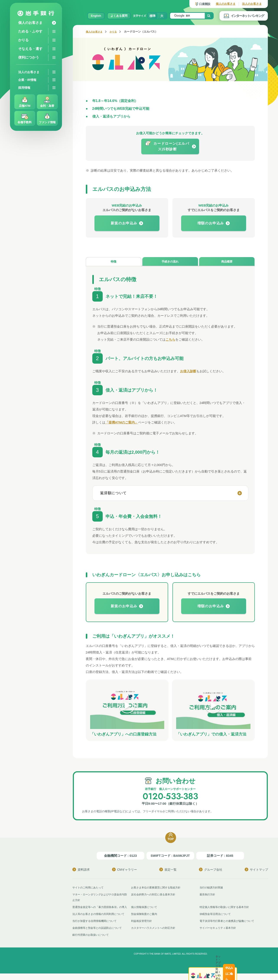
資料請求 (81, 871)
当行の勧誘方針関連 (212, 888)
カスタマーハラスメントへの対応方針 (155, 934)
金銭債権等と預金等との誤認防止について (99, 934)
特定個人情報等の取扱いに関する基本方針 (226, 908)
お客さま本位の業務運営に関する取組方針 (158, 888)
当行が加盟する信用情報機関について (96, 927)
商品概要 (227, 262)
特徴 (114, 262)
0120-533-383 (170, 797)
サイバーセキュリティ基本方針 (219, 934)
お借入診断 (188, 372)
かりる (117, 32)
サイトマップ (256, 871)
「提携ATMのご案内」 (122, 423)
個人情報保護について (145, 908)
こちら (170, 341)
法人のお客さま (252, 4)
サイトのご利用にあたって (89, 888)
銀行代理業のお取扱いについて (92, 941)
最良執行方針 (208, 895)
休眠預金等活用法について (216, 920)
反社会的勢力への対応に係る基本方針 (155, 895)
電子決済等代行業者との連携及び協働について (229, 927)
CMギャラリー (125, 871)
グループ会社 (211, 871)
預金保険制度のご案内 (145, 920)
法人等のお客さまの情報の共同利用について (101, 920)
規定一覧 (168, 871)
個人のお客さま (226, 4)
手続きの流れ (170, 262)
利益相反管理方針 (142, 927)
